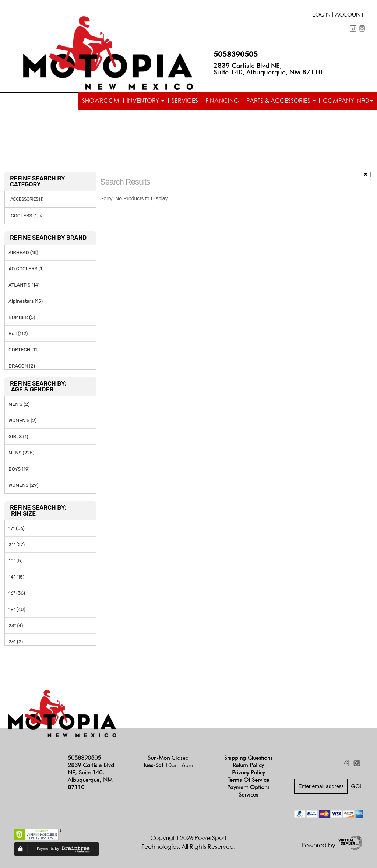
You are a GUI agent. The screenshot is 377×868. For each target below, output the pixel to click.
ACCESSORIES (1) (27, 199)
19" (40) (17, 609)
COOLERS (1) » (26, 216)
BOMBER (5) (22, 317)
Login (321, 15)
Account (350, 15)
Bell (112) (18, 333)
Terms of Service (248, 780)
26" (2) (16, 642)
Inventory (145, 101)
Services (185, 101)
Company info (348, 101)
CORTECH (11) (24, 350)
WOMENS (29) (23, 485)
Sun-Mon (168, 758)
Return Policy (248, 765)
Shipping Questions (248, 758)
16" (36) (17, 593)
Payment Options (248, 787)
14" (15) (16, 577)
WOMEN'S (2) (22, 420)
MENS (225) (21, 453)
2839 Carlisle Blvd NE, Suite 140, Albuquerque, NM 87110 (268, 69)
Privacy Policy (248, 772)
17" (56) (17, 528)
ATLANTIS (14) (24, 285)
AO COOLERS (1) (26, 269)
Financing (222, 101)
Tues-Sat (168, 765)
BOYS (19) (19, 469)
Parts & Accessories (281, 101)
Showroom (101, 101)
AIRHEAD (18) (23, 252)
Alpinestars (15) (26, 301)
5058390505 (236, 54)
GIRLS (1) (18, 437)
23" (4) (16, 625)
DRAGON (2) (22, 366)
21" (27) (17, 544)
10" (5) (15, 561)
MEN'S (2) (19, 404)
